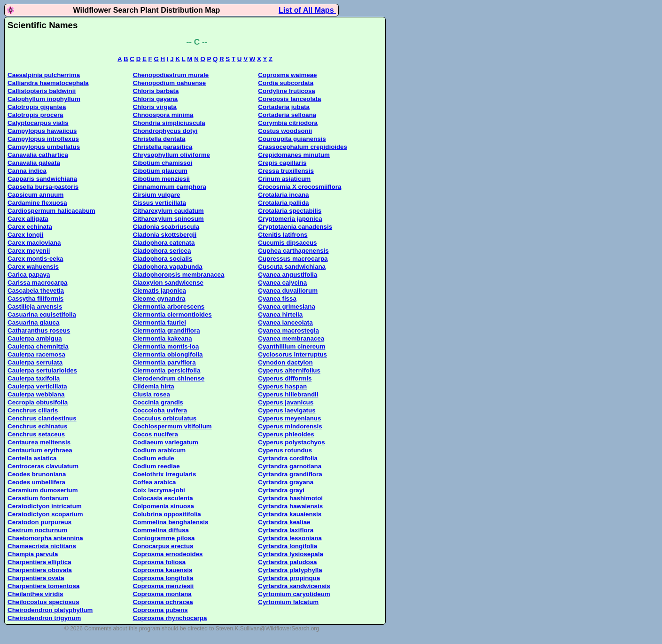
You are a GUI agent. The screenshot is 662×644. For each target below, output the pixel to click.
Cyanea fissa (277, 299)
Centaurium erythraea (40, 450)
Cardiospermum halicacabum (51, 211)
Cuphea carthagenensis (293, 251)
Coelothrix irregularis (165, 474)
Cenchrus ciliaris (33, 410)
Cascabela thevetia (36, 291)
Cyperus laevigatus (287, 410)
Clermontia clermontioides (172, 314)
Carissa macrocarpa (37, 283)
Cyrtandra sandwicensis (294, 586)
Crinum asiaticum (284, 179)
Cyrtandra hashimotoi (290, 498)
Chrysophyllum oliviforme (171, 155)
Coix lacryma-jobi (159, 490)
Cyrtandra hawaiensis (290, 506)
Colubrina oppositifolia (167, 514)
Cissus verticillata (160, 203)
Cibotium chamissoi (163, 163)
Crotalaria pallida (283, 203)
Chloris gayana (156, 99)
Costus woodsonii (285, 131)
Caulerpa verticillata (37, 386)
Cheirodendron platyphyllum (50, 610)
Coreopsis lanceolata (289, 99)
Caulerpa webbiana (36, 394)
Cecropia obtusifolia (38, 402)
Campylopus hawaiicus (42, 131)
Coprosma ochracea (163, 602)
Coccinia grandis (158, 402)
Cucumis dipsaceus (287, 243)
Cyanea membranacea (291, 338)
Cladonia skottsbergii (165, 235)
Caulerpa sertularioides (42, 370)
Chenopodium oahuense (170, 83)
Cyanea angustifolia (288, 275)
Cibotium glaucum (160, 171)
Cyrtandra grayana (286, 482)
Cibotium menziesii (161, 179)
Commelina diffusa (161, 530)
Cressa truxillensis (286, 171)
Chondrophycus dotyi (165, 131)
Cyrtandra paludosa (287, 562)
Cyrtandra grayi (281, 490)
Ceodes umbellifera (36, 482)
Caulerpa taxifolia (34, 378)
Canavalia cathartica (38, 155)
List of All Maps (307, 10)
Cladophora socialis (163, 259)
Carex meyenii (29, 251)
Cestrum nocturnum (37, 530)
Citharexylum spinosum (168, 219)
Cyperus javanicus (286, 402)
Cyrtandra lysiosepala (291, 554)
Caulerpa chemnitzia (38, 346)
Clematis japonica (160, 291)
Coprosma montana (162, 594)
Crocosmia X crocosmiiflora (300, 187)
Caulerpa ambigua (35, 338)
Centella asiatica (32, 458)
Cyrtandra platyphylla (290, 570)
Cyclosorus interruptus (292, 354)
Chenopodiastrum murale (171, 75)
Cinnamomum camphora (170, 187)
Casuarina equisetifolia (42, 314)
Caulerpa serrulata (35, 362)
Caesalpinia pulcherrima (44, 75)
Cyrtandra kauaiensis (290, 514)
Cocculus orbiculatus (165, 418)
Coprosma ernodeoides (168, 554)
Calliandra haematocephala (48, 83)
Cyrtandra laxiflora (286, 530)
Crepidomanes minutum (294, 155)
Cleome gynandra (159, 299)
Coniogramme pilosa (164, 538)
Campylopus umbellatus (44, 147)
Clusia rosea (152, 394)
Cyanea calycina (282, 283)
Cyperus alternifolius (289, 370)
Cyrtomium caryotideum (294, 594)
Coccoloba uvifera (160, 410)
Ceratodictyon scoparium (45, 514)
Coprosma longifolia (163, 578)
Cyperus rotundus (285, 450)
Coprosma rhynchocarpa (170, 618)
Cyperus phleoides (286, 434)
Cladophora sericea (162, 251)
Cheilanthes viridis (35, 594)
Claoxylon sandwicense (168, 283)
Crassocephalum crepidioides (303, 147)
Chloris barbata (156, 91)
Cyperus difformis (285, 378)
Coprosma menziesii (164, 586)
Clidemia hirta (154, 386)
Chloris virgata (155, 107)
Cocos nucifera (156, 434)
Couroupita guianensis (292, 139)
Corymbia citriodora (288, 123)
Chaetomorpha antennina (45, 538)
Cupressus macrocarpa (293, 259)
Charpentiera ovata (36, 578)
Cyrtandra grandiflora (290, 474)
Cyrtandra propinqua (289, 578)
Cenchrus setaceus (36, 434)
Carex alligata (28, 219)
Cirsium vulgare (157, 195)
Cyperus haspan (282, 386)
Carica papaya (29, 275)
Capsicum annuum (35, 195)
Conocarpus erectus (163, 546)
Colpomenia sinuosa (164, 506)
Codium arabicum (160, 450)
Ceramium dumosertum (43, 490)
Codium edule (154, 458)
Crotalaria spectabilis (290, 211)
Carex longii (25, 235)
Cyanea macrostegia (288, 330)
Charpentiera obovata (40, 570)
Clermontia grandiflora (167, 330)
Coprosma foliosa (160, 562)
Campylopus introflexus (43, 139)
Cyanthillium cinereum (292, 346)
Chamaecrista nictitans (42, 546)
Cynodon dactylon (285, 362)
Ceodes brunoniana (37, 474)
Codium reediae (156, 466)
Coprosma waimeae (287, 75)
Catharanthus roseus (39, 330)
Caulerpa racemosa (36, 354)
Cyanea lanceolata (285, 322)
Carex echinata (30, 227)
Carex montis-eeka (35, 259)
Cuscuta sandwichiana (292, 267)
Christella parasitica (163, 147)
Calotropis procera (35, 115)
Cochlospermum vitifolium (172, 426)
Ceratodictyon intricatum (45, 506)
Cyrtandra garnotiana (290, 466)
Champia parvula (33, 554)
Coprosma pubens (160, 610)
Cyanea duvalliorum (288, 291)
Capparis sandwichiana (42, 179)
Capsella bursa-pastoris (43, 187)
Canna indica (27, 171)
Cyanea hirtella (280, 314)
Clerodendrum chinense (169, 378)
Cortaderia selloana (287, 115)
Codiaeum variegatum (166, 442)
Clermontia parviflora (164, 362)
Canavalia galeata (34, 163)
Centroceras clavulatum (43, 466)
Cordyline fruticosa (286, 91)
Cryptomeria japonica (290, 219)
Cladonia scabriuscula (166, 227)
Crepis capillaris (282, 163)
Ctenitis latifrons (283, 235)
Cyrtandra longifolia (288, 546)
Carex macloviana (34, 243)
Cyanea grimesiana (287, 306)
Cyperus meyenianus (289, 418)
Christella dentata (159, 139)
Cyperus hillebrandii (288, 394)
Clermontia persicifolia (167, 370)
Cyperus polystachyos (291, 442)
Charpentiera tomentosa (43, 586)
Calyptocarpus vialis (38, 123)
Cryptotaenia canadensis (295, 227)
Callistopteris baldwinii (42, 91)
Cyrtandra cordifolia (288, 458)
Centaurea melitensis (39, 442)
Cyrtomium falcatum (288, 602)
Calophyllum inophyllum (44, 99)
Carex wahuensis (33, 267)
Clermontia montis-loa (166, 346)
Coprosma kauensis (163, 570)
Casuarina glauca (33, 322)
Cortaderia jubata (284, 107)
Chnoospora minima (163, 115)
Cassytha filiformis (35, 299)
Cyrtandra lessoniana (290, 538)
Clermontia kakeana (163, 338)
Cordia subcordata (286, 83)
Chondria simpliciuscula (169, 123)
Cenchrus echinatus (37, 426)
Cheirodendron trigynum (44, 618)
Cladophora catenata (164, 243)
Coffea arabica (155, 482)
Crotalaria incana (283, 195)
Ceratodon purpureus (39, 522)
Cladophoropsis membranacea (179, 275)
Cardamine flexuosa (37, 203)
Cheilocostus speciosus (43, 602)
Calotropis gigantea (37, 107)
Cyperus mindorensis (290, 426)
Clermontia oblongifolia (168, 354)
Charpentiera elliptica (39, 562)
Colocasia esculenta (163, 498)
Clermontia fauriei (160, 322)
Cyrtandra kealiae (284, 522)
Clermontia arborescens (169, 306)
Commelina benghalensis (171, 522)
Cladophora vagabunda (168, 267)
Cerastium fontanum (38, 498)
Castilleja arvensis (35, 306)
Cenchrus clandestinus (42, 418)
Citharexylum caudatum (168, 211)
